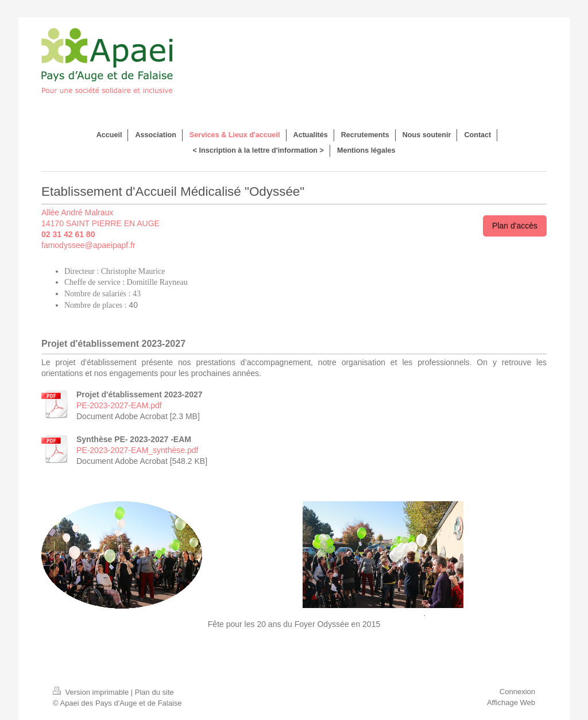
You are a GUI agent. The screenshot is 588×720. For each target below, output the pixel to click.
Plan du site (154, 692)
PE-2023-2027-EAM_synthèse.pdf (137, 450)
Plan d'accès (515, 226)
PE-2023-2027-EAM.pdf (119, 405)
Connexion (517, 692)
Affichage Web (511, 702)
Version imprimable (92, 692)
